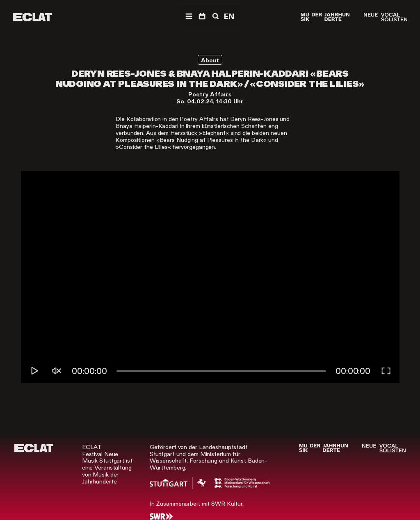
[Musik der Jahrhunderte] (325, 17)
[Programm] (202, 16)
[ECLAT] (32, 17)
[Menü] (189, 16)
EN (229, 16)
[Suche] (215, 16)
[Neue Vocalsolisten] (386, 17)
